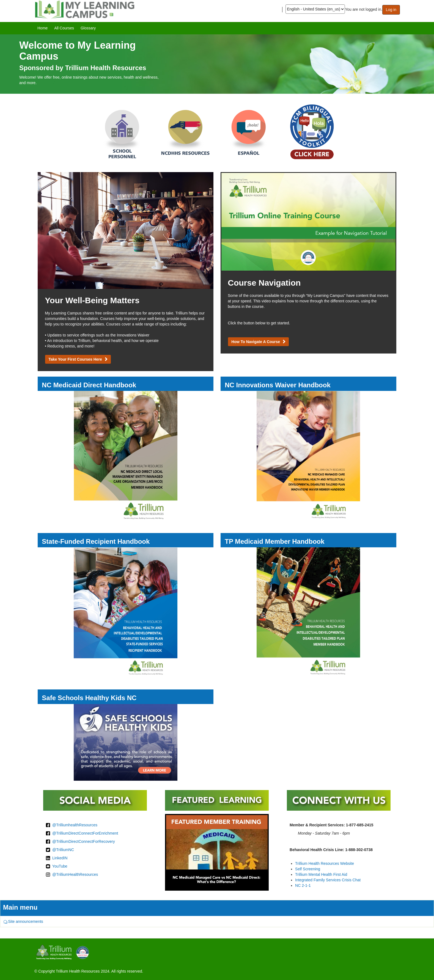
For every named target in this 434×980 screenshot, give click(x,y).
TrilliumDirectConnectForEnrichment (87, 833)
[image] (217, 64)
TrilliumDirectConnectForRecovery (85, 841)
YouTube (60, 866)
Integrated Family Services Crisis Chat (328, 880)
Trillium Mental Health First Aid (321, 874)
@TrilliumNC (63, 850)
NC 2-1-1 (303, 885)
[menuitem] (42, 28)
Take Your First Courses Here (75, 359)
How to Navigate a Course (256, 342)
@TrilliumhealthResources (75, 825)
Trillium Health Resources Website (325, 863)
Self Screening (308, 869)
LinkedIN (60, 858)
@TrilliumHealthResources (75, 874)
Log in (391, 10)
